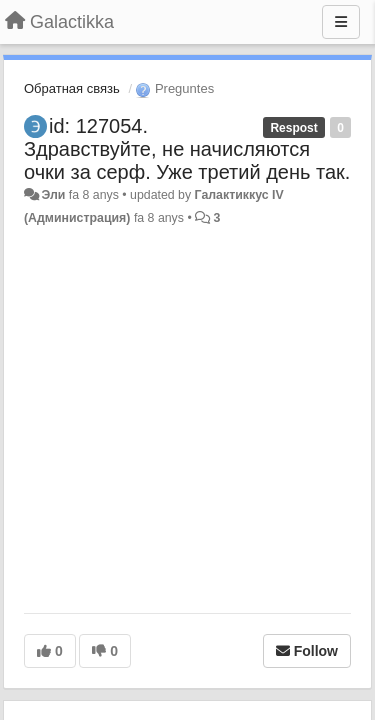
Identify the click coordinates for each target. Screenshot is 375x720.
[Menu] (341, 22)
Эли (53, 195)
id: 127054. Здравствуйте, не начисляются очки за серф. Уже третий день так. (187, 149)
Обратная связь (72, 88)
